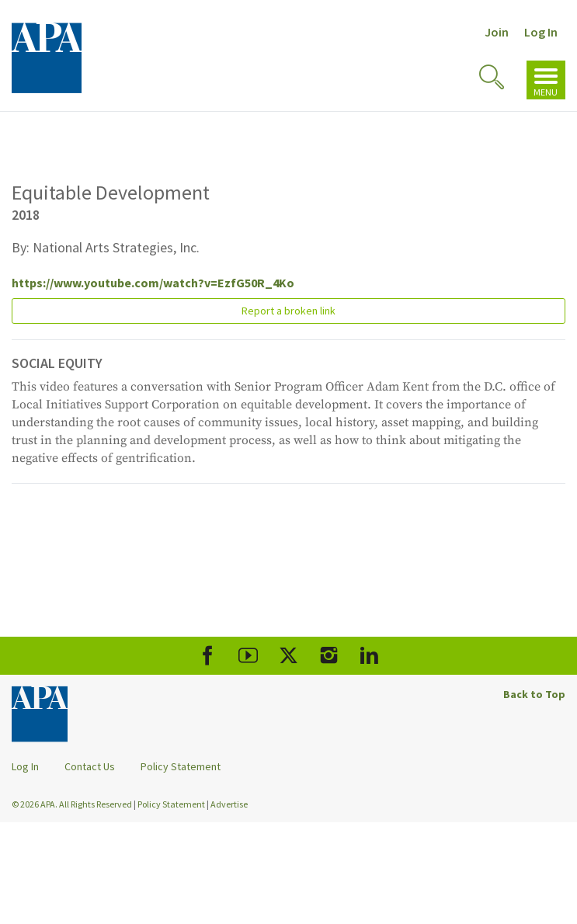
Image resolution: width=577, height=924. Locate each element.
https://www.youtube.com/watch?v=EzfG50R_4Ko (153, 283)
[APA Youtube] (248, 656)
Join (497, 32)
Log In (541, 32)
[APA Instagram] (329, 656)
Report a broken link (288, 311)
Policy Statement (181, 766)
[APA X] (288, 656)
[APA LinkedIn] (369, 656)
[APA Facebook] (208, 656)
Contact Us (90, 766)
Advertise (229, 804)
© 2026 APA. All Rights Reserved (73, 804)
